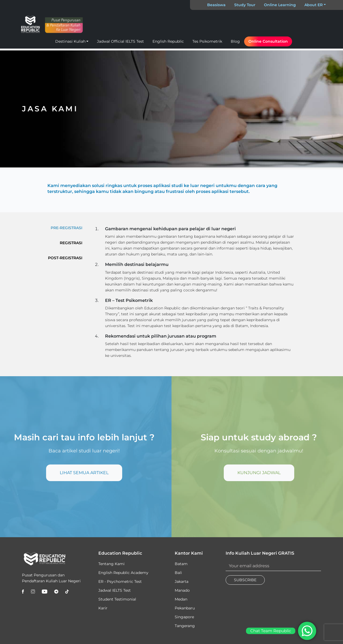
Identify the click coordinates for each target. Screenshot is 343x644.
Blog (235, 41)
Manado (182, 590)
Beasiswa (216, 5)
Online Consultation (268, 41)
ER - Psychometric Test (120, 581)
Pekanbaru (185, 608)
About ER (314, 5)
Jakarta (182, 581)
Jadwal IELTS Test (115, 590)
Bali (178, 573)
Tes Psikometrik (207, 41)
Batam (181, 564)
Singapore (184, 617)
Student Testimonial (117, 599)
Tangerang (185, 626)
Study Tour (245, 5)
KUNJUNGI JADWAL (259, 473)
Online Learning (280, 5)
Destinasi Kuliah (70, 41)
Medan (181, 599)
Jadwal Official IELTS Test (120, 41)
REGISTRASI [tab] (71, 243)
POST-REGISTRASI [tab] (65, 258)
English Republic (168, 41)
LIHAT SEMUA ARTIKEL (84, 473)
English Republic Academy (123, 573)
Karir (103, 608)
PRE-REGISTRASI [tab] (66, 228)
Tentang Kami (111, 564)
